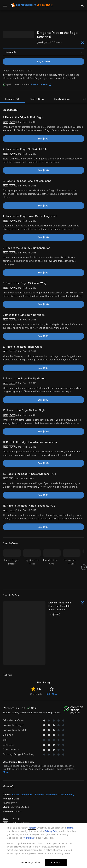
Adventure (27, 795)
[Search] (82, 5)
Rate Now (52, 694)
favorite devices (41, 85)
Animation (52, 795)
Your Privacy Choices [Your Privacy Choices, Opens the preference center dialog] (30, 863)
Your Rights (29, 838)
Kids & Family (67, 795)
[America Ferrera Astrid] (52, 567)
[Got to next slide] (84, 567)
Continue (56, 863)
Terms (70, 828)
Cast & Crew (37, 99)
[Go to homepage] (32, 5)
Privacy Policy (52, 831)
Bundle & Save (62, 99)
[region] (43, 845)
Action (15, 795)
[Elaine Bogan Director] (12, 567)
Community (36, 694)
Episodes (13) (12, 99)
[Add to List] (83, 42)
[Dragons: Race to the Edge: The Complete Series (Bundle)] (66, 606)
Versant (32, 828)
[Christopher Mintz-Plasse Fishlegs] (72, 567)
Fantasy (39, 795)
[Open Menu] (5, 5)
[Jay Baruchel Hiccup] (32, 567)
